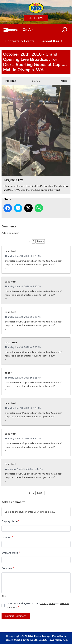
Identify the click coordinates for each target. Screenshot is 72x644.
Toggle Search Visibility (65, 30)
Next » (40, 241)
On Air (28, 30)
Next (62, 80)
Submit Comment (16, 616)
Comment (8, 568)
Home (10, 30)
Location (7, 537)
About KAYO (52, 41)
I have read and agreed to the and (37, 605)
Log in (8, 512)
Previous (9, 80)
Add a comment (10, 233)
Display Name (10, 521)
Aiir (65, 640)
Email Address (11, 553)
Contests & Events (20, 41)
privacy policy (47, 603)
